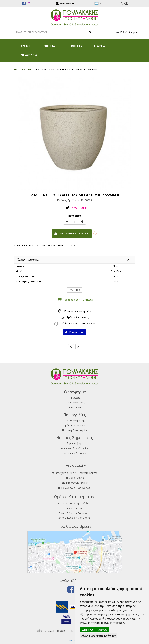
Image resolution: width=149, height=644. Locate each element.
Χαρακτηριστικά (28, 260)
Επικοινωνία (75, 407)
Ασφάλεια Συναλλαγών (74, 448)
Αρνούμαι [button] (102, 630)
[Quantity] (75, 222)
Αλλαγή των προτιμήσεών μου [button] (99, 636)
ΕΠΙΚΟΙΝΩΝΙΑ (29, 55)
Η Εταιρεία (74, 398)
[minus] (67, 222)
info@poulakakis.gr (77, 483)
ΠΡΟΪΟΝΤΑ (50, 46)
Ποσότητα (74, 216)
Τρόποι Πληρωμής (74, 420)
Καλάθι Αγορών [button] (127, 32)
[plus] (82, 222)
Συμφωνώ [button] (87, 630)
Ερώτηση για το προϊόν (78, 311)
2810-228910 (87, 323)
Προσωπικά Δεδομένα (74, 453)
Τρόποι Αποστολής (78, 317)
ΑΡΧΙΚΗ (25, 46)
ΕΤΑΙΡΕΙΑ (99, 46)
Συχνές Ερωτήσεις (75, 403)
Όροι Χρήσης (75, 443)
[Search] (53, 32)
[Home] (15, 69)
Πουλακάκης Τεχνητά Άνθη (77, 488)
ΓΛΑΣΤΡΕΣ (74, 290)
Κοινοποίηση (74, 332)
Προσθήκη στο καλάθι (72, 233)
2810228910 (65, 3)
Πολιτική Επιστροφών (74, 430)
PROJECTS (76, 46)
